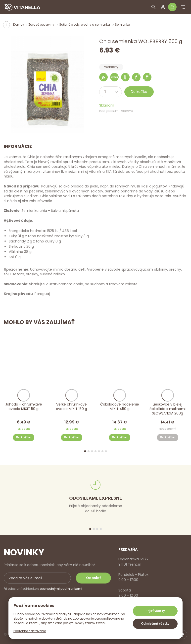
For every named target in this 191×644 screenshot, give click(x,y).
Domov (19, 25)
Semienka (122, 25)
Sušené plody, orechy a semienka (85, 25)
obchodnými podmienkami (61, 589)
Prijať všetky (155, 611)
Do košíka (139, 92)
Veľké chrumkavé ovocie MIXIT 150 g (72, 407)
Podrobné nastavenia (30, 631)
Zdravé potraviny (42, 25)
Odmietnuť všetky (155, 623)
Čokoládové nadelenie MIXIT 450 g (120, 407)
